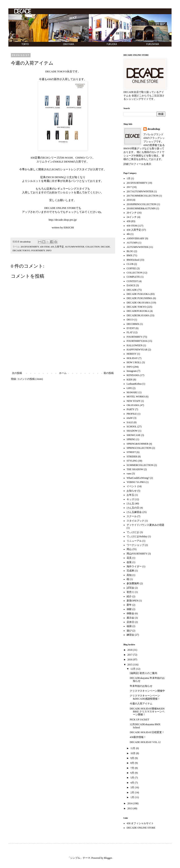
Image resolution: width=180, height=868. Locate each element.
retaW (130, 418)
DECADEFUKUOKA (138, 311)
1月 (129, 178)
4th (128, 234)
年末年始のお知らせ (141, 686)
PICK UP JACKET (139, 720)
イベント (132, 486)
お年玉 (130, 495)
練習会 (130, 635)
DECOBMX (133, 324)
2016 (130, 660)
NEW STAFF (133, 401)
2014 (130, 803)
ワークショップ (135, 545)
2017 (129, 187)
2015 (130, 665)
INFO (49, 250)
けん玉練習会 (134, 512)
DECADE (105, 247)
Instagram (132, 371)
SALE (130, 422)
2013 (130, 808)
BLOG (130, 251)
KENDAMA (133, 375)
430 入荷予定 (57, 247)
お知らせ (132, 491)
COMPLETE (133, 277)
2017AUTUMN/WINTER (140, 191)
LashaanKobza (134, 384)
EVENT (131, 328)
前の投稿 (109, 373)
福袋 (129, 626)
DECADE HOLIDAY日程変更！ (147, 732)
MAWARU (132, 392)
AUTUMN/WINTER (75, 247)
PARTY (131, 409)
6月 (133, 773)
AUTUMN (132, 243)
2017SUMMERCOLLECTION (142, 196)
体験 (129, 609)
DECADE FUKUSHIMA (139, 298)
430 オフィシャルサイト (140, 823)
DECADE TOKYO (21, 250)
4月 (133, 783)
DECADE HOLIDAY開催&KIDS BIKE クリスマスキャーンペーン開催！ (147, 712)
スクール (132, 516)
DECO (130, 320)
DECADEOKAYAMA (138, 315)
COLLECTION (93, 247)
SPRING (131, 439)
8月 (133, 763)
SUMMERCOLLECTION (140, 465)
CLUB (130, 264)
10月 (133, 753)
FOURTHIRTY (38, 250)
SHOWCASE (134, 435)
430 (129, 221)
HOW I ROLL (134, 362)
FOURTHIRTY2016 (137, 341)
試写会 (130, 588)
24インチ (132, 217)
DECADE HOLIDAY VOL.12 (145, 742)
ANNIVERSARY (136, 238)
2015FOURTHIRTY (30, 247)
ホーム (63, 373)
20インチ (132, 213)
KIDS (130, 380)
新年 (129, 605)
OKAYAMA (133, 405)
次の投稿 (17, 373)
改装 (129, 562)
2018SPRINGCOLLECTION (141, 204)
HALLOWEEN (134, 345)
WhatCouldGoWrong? (138, 478)
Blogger (108, 858)
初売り (130, 592)
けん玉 (130, 504)
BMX (129, 255)
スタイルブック (135, 521)
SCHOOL (132, 427)
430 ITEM (45, 247)
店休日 (130, 622)
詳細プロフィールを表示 (137, 164)
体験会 (130, 613)
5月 (133, 778)
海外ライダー (134, 566)
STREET (131, 452)
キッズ (130, 499)
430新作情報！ (138, 737)
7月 (133, 768)
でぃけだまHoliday (137, 536)
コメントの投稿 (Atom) (30, 379)
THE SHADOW (135, 469)
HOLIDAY (132, 358)
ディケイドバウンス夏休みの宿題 (145, 525)
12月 (133, 669)
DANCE (131, 285)
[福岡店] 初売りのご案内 (143, 673)
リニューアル (134, 541)
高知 (129, 575)
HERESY (132, 354)
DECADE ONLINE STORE (141, 828)
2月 (133, 793)
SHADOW (132, 431)
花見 (129, 558)
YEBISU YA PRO (136, 482)
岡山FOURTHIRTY (137, 554)
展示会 (130, 618)
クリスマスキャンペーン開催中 (147, 691)
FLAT (130, 332)
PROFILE (132, 414)
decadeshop (154, 129)
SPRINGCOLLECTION (139, 448)
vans (129, 474)
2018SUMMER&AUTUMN (141, 208)
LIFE (129, 388)
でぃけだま (133, 532)
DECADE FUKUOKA (138, 294)
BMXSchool (133, 260)
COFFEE (131, 268)
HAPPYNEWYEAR (137, 350)
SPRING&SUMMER (138, 444)
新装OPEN (132, 601)
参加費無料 (133, 583)
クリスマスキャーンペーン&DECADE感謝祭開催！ (145, 697)
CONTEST (132, 281)
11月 (133, 748)
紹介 (129, 596)
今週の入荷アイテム (141, 704)
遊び (129, 631)
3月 (133, 787)
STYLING (132, 461)
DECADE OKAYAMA (138, 303)
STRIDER (132, 457)
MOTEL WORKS (136, 397)
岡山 (129, 549)
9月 (133, 758)
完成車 (130, 571)
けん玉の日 (133, 508)
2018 (129, 200)
